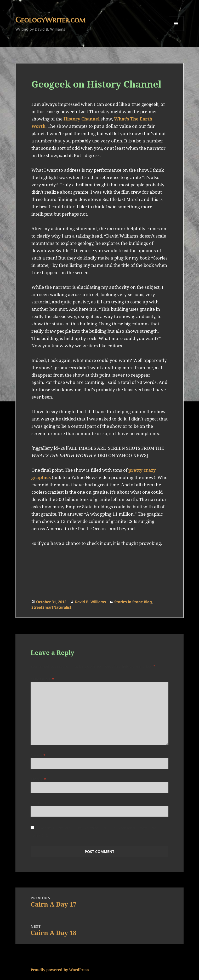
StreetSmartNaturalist (51, 607)
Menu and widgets (176, 31)
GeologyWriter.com (50, 20)
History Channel (82, 119)
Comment (42, 679)
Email (38, 779)
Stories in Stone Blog (133, 602)
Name (38, 755)
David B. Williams (90, 602)
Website (39, 803)
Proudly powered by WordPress (60, 970)
